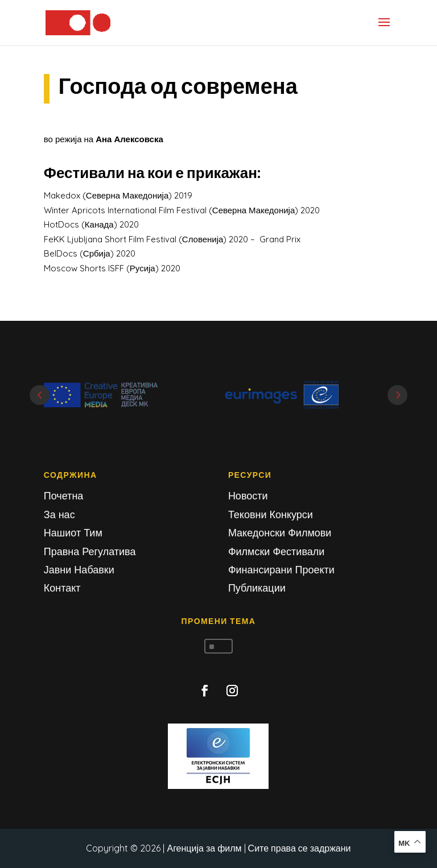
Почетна (64, 496)
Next (397, 395)
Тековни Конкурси (271, 514)
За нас (59, 514)
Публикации (257, 588)
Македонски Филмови (280, 533)
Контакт (62, 588)
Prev (40, 395)
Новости (248, 496)
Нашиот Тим (73, 533)
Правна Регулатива (90, 551)
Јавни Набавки (79, 570)
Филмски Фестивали (276, 551)
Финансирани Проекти (281, 570)
